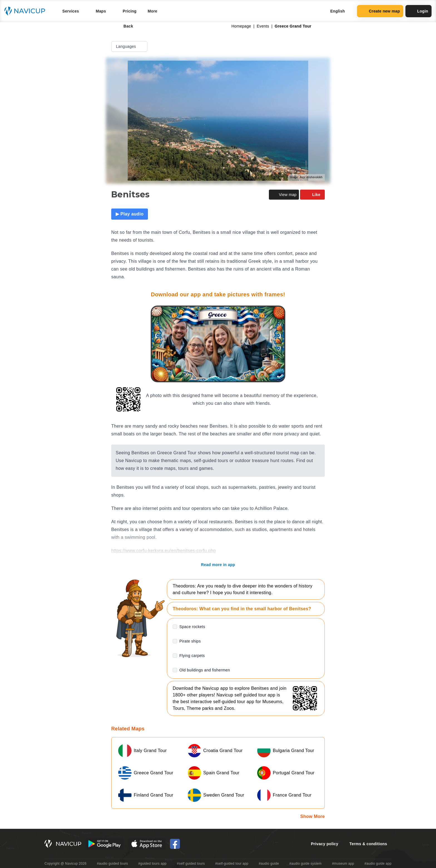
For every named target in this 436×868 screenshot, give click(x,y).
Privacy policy (325, 844)
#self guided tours (191, 864)
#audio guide (269, 864)
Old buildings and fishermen (205, 670)
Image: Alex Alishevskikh (306, 177)
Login (418, 11)
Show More (313, 816)
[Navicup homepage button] (27, 11)
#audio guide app (378, 864)
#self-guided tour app (232, 864)
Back (124, 26)
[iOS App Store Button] (147, 844)
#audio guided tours (113, 864)
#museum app (343, 864)
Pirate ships (190, 641)
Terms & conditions (368, 844)
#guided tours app (152, 864)
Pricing (130, 11)
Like (312, 195)
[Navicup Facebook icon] (175, 844)
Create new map (380, 11)
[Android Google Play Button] (105, 844)
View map (284, 195)
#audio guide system (305, 864)
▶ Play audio (130, 214)
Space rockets (192, 627)
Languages (130, 46)
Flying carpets (192, 656)
